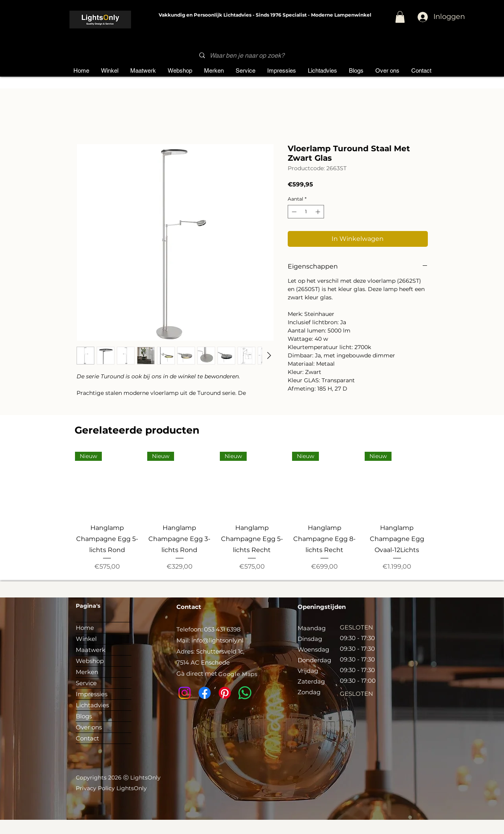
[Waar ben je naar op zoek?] (250, 55)
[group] (252, 512)
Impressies (92, 694)
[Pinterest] (225, 693)
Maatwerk (91, 650)
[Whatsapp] (245, 693)
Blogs (84, 716)
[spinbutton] (306, 212)
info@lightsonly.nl (217, 640)
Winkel (86, 639)
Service (86, 683)
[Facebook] (205, 693)
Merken (87, 672)
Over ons (89, 727)
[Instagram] (185, 693)
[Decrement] (293, 212)
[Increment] (319, 212)
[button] (400, 17)
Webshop (90, 661)
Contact (87, 738)
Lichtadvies (92, 705)
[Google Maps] (238, 674)
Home (85, 628)
